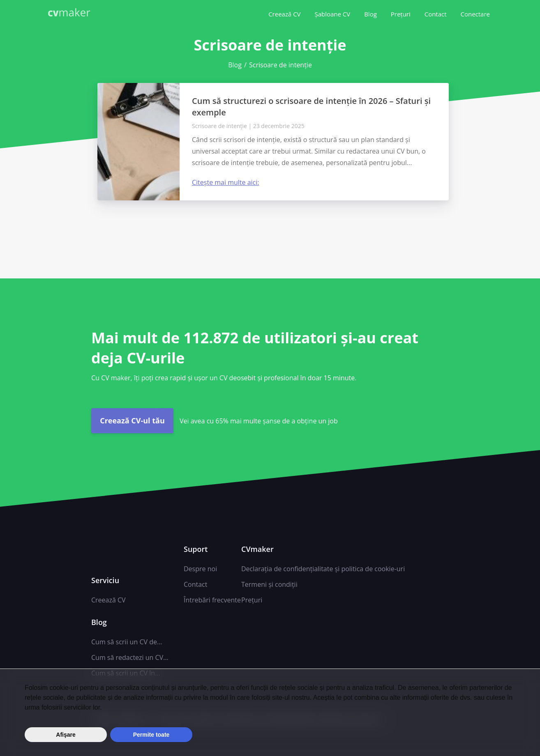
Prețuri (401, 14)
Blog (370, 14)
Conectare (475, 14)
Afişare (66, 735)
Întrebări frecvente (212, 600)
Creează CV (284, 14)
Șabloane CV (332, 14)
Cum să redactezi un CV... (130, 657)
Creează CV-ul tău (132, 421)
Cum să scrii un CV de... (127, 642)
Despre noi (200, 569)
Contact (436, 14)
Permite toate (151, 735)
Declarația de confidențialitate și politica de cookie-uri (323, 569)
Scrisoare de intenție (219, 126)
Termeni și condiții (269, 584)
